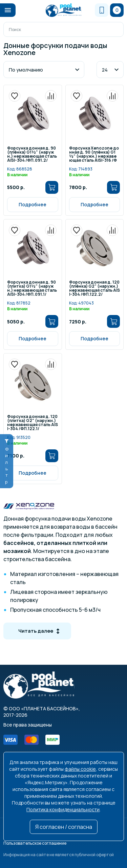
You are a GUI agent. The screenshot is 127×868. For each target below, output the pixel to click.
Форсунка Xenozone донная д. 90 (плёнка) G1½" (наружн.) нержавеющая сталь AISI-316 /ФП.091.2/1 (94, 154)
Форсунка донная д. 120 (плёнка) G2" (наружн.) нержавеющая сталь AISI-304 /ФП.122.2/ (94, 288)
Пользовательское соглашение (35, 843)
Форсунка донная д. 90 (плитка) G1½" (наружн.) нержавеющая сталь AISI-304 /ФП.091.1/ (32, 288)
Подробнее (33, 204)
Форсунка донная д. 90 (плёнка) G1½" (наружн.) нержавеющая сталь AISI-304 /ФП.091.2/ (32, 154)
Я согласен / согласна (64, 827)
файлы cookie (80, 769)
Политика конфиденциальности (63, 809)
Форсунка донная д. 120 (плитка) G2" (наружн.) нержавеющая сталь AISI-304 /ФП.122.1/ (33, 423)
